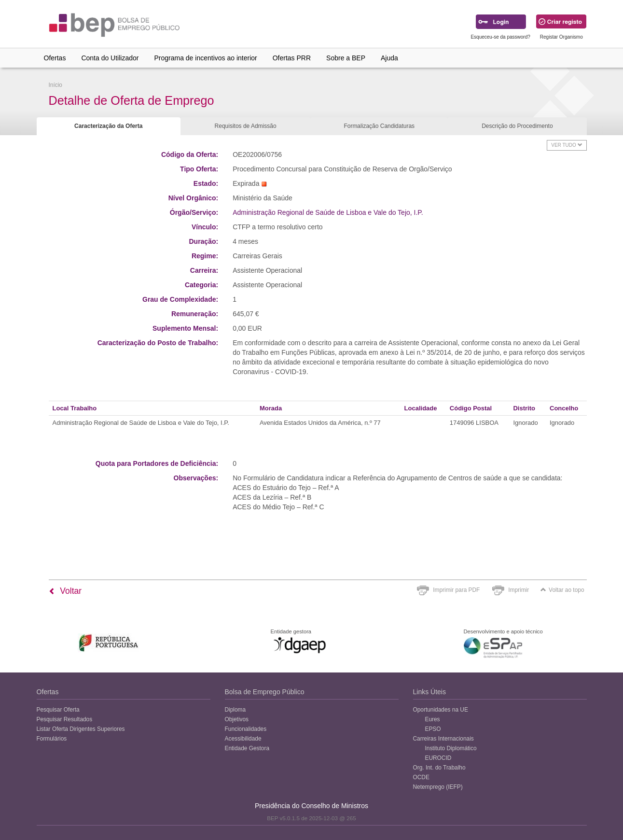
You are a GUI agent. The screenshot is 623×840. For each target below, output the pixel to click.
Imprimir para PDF (456, 590)
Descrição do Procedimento (517, 126)
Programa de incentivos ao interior (205, 58)
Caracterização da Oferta (108, 126)
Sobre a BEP (346, 58)
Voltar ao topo (562, 590)
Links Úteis (429, 692)
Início (55, 85)
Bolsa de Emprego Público (265, 692)
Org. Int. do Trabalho (439, 768)
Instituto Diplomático (451, 748)
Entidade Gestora (247, 748)
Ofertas (55, 58)
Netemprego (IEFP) (438, 787)
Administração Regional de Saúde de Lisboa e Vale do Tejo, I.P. (328, 212)
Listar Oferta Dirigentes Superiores (81, 729)
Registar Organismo (561, 37)
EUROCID (438, 758)
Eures (433, 719)
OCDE (421, 777)
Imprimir (519, 590)
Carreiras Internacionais (443, 739)
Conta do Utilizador (110, 58)
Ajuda (389, 58)
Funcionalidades (246, 729)
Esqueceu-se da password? (500, 37)
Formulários (52, 739)
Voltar (65, 591)
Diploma (235, 710)
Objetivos (237, 719)
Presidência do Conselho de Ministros (311, 806)
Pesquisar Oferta (58, 710)
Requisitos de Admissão (246, 126)
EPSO (433, 729)
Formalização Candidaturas (379, 126)
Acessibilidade (243, 739)
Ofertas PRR (292, 58)
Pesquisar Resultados (65, 719)
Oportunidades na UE (441, 710)
